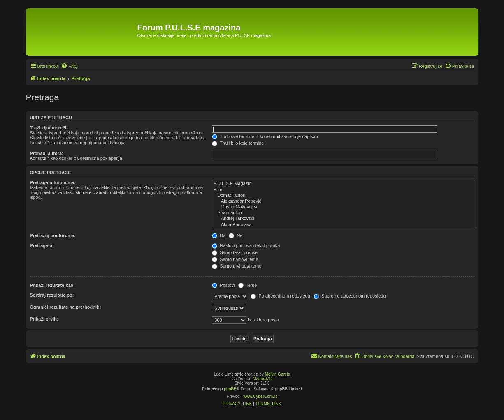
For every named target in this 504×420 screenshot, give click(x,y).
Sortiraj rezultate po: (52, 295)
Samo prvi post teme (237, 266)
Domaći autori (343, 196)
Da (219, 235)
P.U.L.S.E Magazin (343, 184)
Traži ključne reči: (49, 128)
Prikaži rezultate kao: (52, 285)
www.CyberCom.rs (260, 396)
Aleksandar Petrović (343, 201)
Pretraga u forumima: (53, 182)
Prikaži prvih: (44, 319)
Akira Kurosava (343, 225)
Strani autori (343, 213)
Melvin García (278, 374)
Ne (236, 235)
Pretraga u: (42, 245)
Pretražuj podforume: (53, 235)
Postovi (223, 285)
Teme (248, 285)
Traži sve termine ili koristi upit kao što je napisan (265, 136)
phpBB (230, 389)
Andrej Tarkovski (343, 219)
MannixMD (262, 379)
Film (343, 190)
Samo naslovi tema (235, 259)
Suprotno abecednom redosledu (350, 296)
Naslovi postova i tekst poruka (246, 245)
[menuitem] (69, 66)
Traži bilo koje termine (238, 143)
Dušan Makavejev (343, 207)
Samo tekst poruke (235, 252)
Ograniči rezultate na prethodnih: (66, 307)
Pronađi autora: (47, 153)
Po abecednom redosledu (280, 296)
